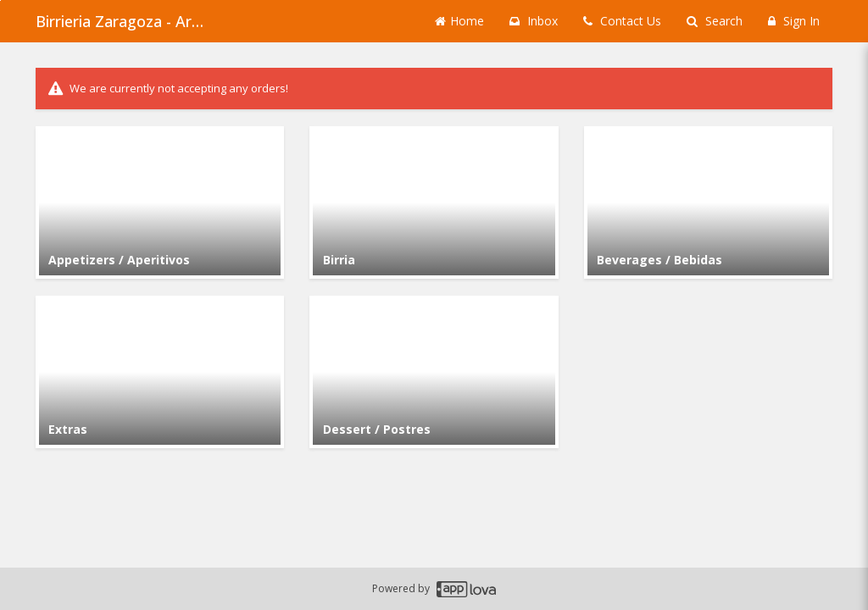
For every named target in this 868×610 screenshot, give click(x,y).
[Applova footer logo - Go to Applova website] (466, 589)
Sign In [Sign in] (794, 21)
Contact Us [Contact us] (622, 21)
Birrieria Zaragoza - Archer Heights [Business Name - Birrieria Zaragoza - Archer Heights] (120, 21)
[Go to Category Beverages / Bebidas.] (708, 202)
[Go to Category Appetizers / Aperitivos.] (160, 202)
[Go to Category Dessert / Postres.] (434, 372)
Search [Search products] (715, 21)
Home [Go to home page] (459, 21)
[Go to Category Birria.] (434, 202)
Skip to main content (0, 0)
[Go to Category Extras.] (160, 372)
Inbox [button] (534, 21)
